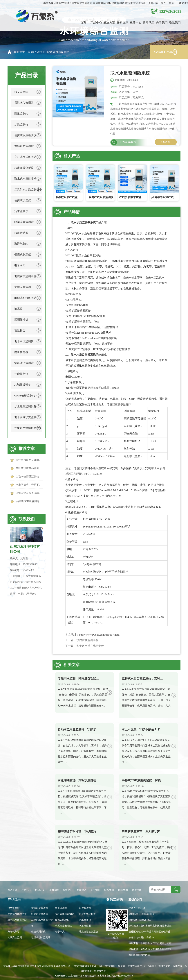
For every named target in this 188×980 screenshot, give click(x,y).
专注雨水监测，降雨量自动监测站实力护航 (29, 460)
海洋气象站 (21, 244)
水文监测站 (21, 92)
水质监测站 (21, 124)
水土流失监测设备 (25, 406)
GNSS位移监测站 (25, 396)
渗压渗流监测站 (24, 363)
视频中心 (135, 23)
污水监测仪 (21, 211)
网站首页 (12, 890)
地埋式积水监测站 (25, 298)
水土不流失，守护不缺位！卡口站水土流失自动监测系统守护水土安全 (29, 485)
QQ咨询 (166, 142)
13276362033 (128, 142)
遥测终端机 (21, 320)
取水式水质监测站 (58, 52)
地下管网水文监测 (25, 417)
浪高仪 (18, 309)
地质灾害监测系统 (25, 276)
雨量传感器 (21, 352)
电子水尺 (20, 265)
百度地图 (137, 890)
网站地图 (123, 890)
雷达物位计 (21, 330)
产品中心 (96, 23)
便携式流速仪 (23, 200)
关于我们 (162, 23)
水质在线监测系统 (87, 640)
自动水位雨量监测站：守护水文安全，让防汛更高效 (29, 476)
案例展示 (122, 23)
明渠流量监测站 (24, 222)
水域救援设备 (23, 385)
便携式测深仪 (23, 255)
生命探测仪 (21, 374)
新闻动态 (149, 23)
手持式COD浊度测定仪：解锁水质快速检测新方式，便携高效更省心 (29, 501)
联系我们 (175, 23)
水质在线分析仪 (24, 168)
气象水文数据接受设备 (28, 428)
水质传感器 (21, 233)
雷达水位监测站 (24, 103)
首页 (83, 23)
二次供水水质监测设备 (28, 189)
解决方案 (109, 23)
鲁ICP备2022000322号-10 (120, 976)
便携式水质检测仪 (25, 135)
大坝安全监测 (23, 287)
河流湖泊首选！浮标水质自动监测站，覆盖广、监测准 (29, 493)
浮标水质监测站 (24, 146)
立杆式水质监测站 (25, 157)
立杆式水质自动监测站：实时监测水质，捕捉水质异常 (29, 468)
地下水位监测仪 (24, 341)
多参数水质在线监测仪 (90, 646)
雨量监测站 (21, 114)
